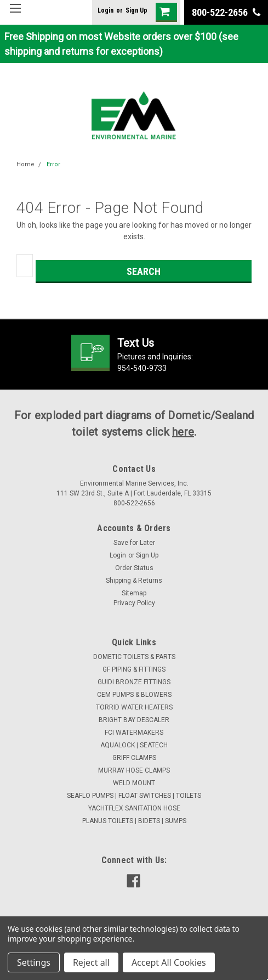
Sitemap (134, 593)
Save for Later (134, 543)
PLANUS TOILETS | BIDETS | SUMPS (134, 821)
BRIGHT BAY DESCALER (134, 720)
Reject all (91, 962)
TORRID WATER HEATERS (134, 707)
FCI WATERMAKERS (134, 733)
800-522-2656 (226, 12)
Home (25, 164)
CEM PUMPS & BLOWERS (134, 695)
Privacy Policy (134, 603)
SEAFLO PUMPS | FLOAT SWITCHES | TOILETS (134, 796)
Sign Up (136, 10)
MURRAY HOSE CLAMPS (134, 770)
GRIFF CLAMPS (134, 758)
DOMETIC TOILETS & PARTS (134, 657)
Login (106, 10)
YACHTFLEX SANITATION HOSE (134, 808)
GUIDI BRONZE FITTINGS (134, 682)
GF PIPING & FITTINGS (134, 669)
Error (53, 164)
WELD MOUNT (134, 783)
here (183, 432)
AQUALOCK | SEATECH (134, 745)
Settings (34, 962)
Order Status (134, 568)
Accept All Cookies (169, 962)
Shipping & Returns (134, 581)
